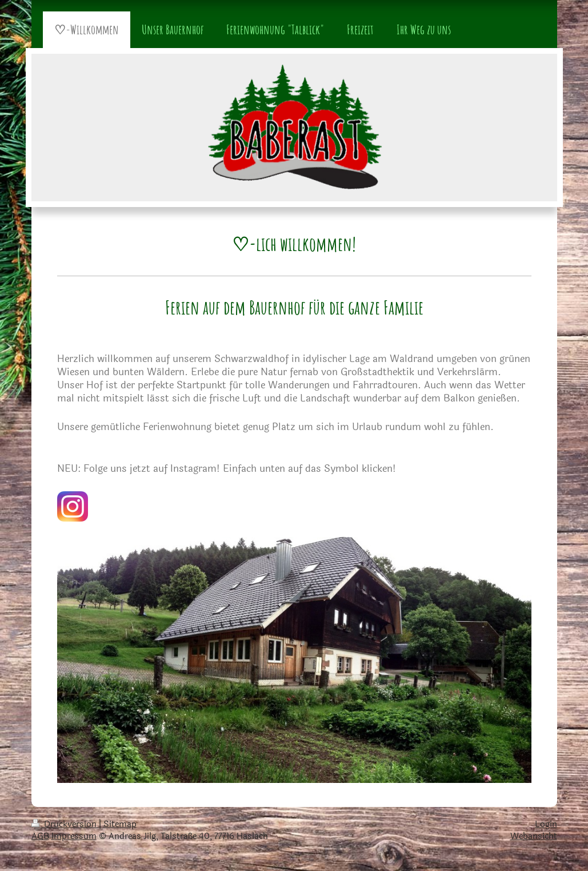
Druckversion (65, 824)
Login (546, 824)
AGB (40, 836)
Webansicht (534, 836)
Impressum (74, 836)
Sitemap (120, 824)
